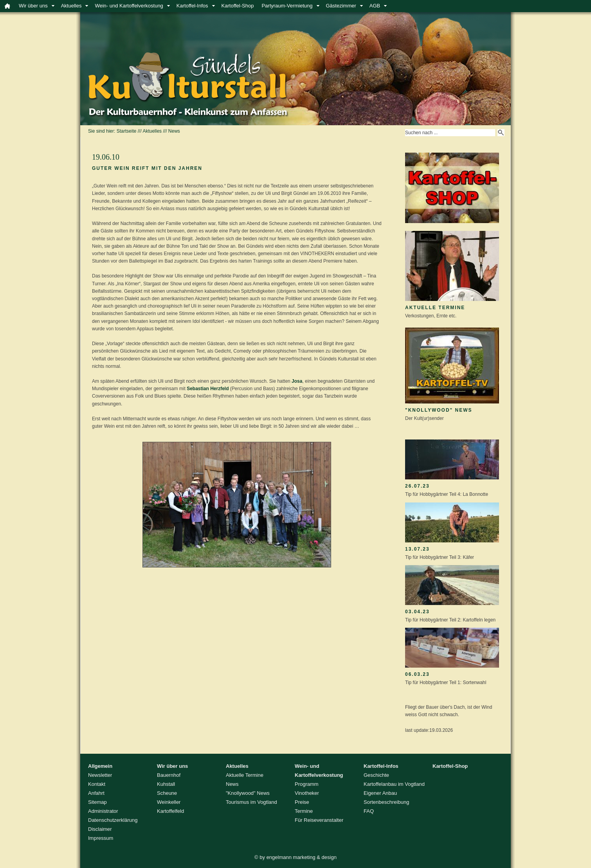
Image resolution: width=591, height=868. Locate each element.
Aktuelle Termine (435, 308)
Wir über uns (33, 6)
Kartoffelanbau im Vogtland (394, 784)
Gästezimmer (341, 6)
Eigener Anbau (380, 793)
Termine (304, 811)
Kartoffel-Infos (192, 6)
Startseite (127, 131)
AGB (375, 6)
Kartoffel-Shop (238, 6)
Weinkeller (169, 802)
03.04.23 (417, 612)
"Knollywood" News (439, 410)
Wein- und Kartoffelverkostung (129, 6)
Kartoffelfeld (170, 811)
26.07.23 (417, 486)
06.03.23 (417, 674)
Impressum (101, 838)
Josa (297, 381)
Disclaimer (100, 829)
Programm (307, 784)
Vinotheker (307, 793)
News (174, 131)
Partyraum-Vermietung (287, 6)
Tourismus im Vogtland (251, 802)
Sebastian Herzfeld (208, 389)
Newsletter (100, 775)
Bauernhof (169, 775)
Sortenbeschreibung (386, 802)
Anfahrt (96, 793)
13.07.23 (417, 549)
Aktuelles (71, 6)
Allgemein (100, 766)
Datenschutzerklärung (113, 820)
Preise (302, 802)
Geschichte (376, 775)
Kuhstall (166, 784)
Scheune (167, 793)
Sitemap (97, 802)
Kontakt (97, 784)
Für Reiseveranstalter (319, 820)
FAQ (369, 811)
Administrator (103, 811)
